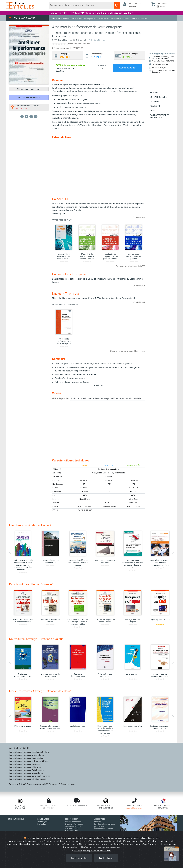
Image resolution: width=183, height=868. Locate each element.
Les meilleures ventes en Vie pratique (26, 773)
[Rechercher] (81, 5)
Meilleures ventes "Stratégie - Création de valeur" (40, 691)
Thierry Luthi (81, 40)
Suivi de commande (73, 822)
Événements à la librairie (104, 829)
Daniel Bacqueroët (67, 40)
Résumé (154, 92)
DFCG (55, 40)
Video (153, 111)
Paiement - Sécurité (73, 826)
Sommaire (155, 106)
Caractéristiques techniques (159, 116)
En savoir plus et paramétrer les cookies (92, 851)
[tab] (68, 56)
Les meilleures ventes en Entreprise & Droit (28, 761)
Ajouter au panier (127, 68)
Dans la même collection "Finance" (31, 584)
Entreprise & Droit (17, 784)
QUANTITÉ (102, 65)
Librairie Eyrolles (43, 822)
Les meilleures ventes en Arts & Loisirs (26, 770)
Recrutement (99, 826)
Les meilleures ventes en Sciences (25, 764)
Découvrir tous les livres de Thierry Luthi (127, 351)
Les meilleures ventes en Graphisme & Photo (29, 752)
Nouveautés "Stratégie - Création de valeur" (36, 639)
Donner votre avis (82, 44)
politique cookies (93, 838)
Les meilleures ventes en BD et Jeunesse (28, 779)
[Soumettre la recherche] (117, 5)
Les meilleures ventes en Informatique (26, 755)
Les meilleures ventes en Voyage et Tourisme (30, 776)
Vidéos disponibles (60, 398)
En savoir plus (139, 217)
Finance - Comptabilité (37, 784)
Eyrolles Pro (41, 824)
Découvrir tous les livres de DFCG (131, 266)
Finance (108, 477)
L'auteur (154, 102)
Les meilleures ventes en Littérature (25, 767)
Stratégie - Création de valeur (62, 784)
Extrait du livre (158, 97)
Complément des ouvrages (105, 824)
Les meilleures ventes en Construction (26, 758)
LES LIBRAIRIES (43, 819)
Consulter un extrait (29, 89)
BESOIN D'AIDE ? (72, 819)
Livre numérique (72, 829)
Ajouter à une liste (29, 97)
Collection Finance (97, 40)
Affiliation (97, 822)
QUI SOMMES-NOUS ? (17, 819)
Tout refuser (106, 858)
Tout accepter (79, 858)
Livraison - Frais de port (74, 824)
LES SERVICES (100, 819)
